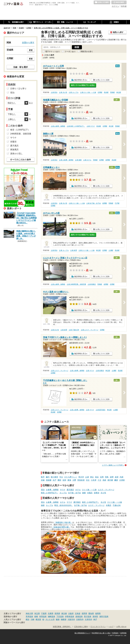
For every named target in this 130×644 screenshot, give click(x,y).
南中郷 (110, 480)
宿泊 (43, 490)
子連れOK (117, 505)
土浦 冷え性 (63, 92)
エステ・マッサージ (106, 490)
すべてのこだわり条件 (21, 160)
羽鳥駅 (112, 92)
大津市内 (88, 619)
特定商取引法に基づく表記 (101, 633)
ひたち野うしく (71, 477)
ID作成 (124, 6)
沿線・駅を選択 (21, 67)
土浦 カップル (74, 92)
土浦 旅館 (78, 160)
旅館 (84, 493)
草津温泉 (29, 616)
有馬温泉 (43, 616)
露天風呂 (70, 490)
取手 (43, 477)
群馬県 (57, 613)
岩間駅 (108, 160)
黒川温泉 (88, 616)
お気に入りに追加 (103, 80)
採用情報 (123, 633)
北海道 (78, 613)
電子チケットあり (53, 51)
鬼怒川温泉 (104, 616)
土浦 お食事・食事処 (58, 126)
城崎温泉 (51, 616)
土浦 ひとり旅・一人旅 (88, 92)
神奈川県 (29, 613)
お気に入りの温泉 (102, 2)
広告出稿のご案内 (81, 627)
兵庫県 (51, 613)
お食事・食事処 (52, 490)
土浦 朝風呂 (92, 284)
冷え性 (103, 493)
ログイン (115, 6)
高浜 (97, 477)
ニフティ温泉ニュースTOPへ (113, 465)
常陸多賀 (81, 480)
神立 (92, 477)
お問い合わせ (121, 627)
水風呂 (90, 493)
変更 (31, 50)
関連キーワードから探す (14, 623)
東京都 (64, 613)
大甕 (74, 480)
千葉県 (44, 613)
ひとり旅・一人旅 (89, 490)
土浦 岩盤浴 (100, 371)
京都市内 (80, 619)
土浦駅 (111, 250)
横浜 (28, 619)
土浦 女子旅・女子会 (94, 203)
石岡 (102, 477)
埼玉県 (37, 613)
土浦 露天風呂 (101, 410)
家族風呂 (14, 150)
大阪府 (71, 613)
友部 (117, 477)
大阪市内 (71, 619)
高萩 (104, 480)
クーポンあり (70, 51)
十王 (99, 480)
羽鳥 (107, 477)
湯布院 (95, 616)
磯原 (116, 480)
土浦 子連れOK (74, 330)
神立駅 (119, 92)
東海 (69, 480)
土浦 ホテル (87, 160)
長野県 (84, 613)
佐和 (64, 480)
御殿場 (64, 619)
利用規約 (115, 633)
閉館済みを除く (87, 51)
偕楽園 (49, 480)
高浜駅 (106, 92)
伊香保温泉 (70, 616)
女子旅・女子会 (74, 493)
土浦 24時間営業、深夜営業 (76, 284)
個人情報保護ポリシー (82, 633)
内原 (122, 477)
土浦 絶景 (74, 250)
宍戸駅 (117, 203)
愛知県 (91, 613)
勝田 (59, 480)
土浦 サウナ (91, 126)
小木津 (94, 480)
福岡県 (98, 613)
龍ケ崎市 (54, 477)
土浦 (87, 477)
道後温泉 (79, 616)
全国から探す (28, 42)
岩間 (112, 477)
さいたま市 (50, 619)
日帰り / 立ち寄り (18, 89)
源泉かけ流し (17, 154)
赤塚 (43, 480)
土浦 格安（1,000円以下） (76, 126)
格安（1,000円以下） (50, 493)
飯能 (58, 619)
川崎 (32, 619)
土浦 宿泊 (54, 92)
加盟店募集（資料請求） (62, 627)
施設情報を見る (80, 80)
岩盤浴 (97, 493)
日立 (88, 480)
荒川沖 (81, 477)
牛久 (61, 477)
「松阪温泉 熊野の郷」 (61, 527)
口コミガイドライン (98, 627)
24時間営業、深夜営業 (21, 134)
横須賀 (38, 619)
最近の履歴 (119, 2)
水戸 (54, 480)
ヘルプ (111, 627)
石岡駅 (100, 92)
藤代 (48, 477)
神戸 (95, 619)
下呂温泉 (60, 616)
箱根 (36, 616)
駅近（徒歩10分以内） (64, 505)
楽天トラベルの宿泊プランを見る (83, 85)
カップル (63, 493)
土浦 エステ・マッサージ (90, 330)
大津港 (122, 480)
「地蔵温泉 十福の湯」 (63, 522)
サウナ (63, 490)
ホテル (78, 490)
